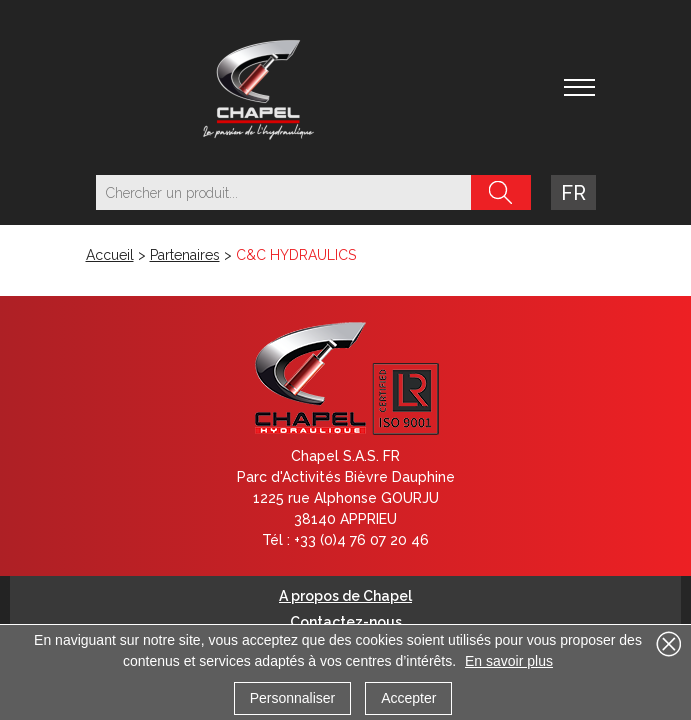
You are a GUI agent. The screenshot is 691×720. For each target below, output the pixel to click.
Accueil (110, 255)
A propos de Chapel (345, 596)
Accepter (408, 698)
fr (573, 193)
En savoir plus (509, 661)
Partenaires (185, 255)
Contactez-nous (346, 622)
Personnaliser (293, 698)
